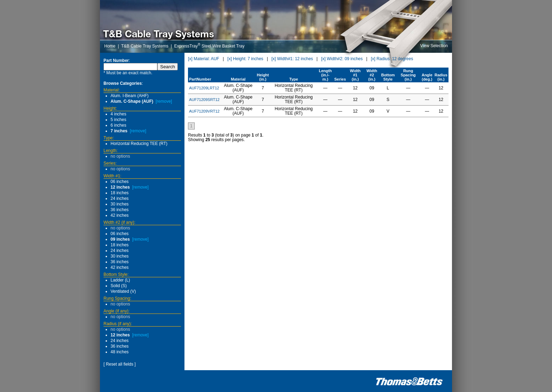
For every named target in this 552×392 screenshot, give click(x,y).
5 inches (118, 120)
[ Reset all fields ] (120, 364)
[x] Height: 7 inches (245, 59)
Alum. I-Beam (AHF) (130, 96)
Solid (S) (119, 286)
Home (110, 46)
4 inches (118, 114)
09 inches (120, 239)
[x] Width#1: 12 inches (292, 59)
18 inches (120, 193)
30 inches (120, 204)
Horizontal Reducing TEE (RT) (139, 144)
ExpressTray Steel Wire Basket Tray (209, 46)
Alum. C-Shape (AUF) (132, 101)
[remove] (164, 101)
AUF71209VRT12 (204, 111)
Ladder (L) (120, 280)
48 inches (120, 352)
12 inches (120, 187)
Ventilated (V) (123, 291)
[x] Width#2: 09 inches (342, 59)
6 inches (118, 125)
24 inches (120, 198)
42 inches (120, 215)
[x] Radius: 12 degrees (392, 59)
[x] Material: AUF (204, 59)
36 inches (120, 210)
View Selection (434, 46)
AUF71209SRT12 (204, 100)
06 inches (120, 182)
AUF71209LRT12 (204, 88)
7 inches (119, 131)
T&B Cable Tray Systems (145, 46)
